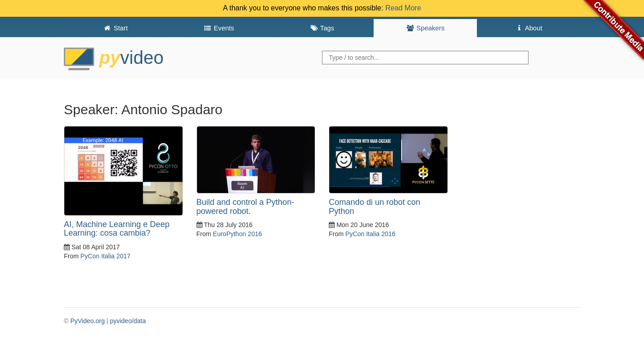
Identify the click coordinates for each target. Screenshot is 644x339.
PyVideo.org (87, 321)
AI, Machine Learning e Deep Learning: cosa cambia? (117, 229)
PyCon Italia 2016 (371, 234)
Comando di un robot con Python (375, 207)
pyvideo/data (128, 321)
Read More (403, 8)
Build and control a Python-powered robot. (245, 207)
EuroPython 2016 (237, 234)
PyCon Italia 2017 (106, 256)
